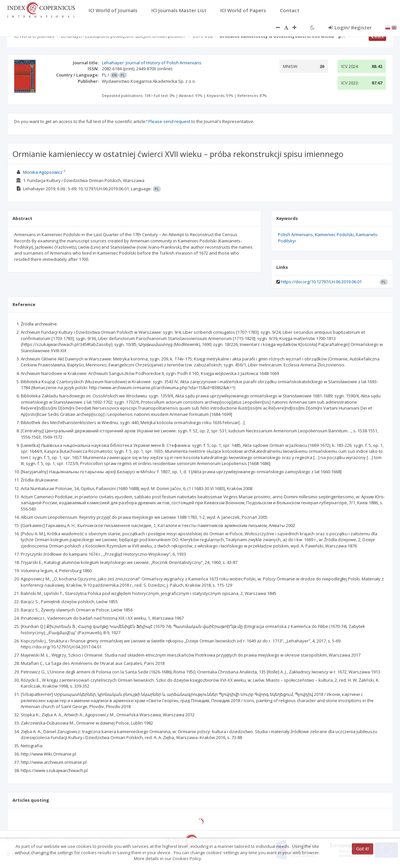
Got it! (363, 849)
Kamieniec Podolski (334, 234)
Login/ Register (350, 27)
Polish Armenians (295, 234)
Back (377, 37)
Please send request (169, 121)
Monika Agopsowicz (43, 172)
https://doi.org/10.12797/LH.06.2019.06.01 (321, 282)
